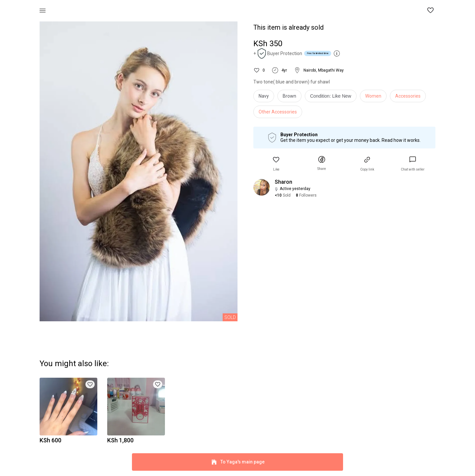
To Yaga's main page (237, 462)
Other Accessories (278, 112)
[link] (413, 164)
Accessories (408, 96)
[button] (431, 11)
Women (373, 96)
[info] (332, 98)
